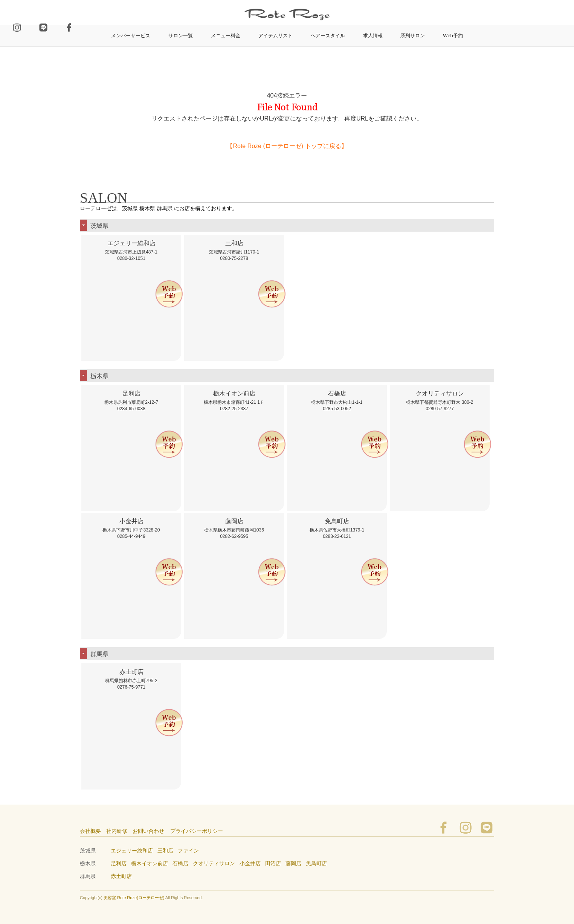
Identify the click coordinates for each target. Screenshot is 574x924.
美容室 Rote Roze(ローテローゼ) (134, 898)
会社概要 (90, 831)
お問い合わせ (148, 831)
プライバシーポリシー (197, 831)
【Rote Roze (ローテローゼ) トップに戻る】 (287, 146)
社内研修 (117, 831)
